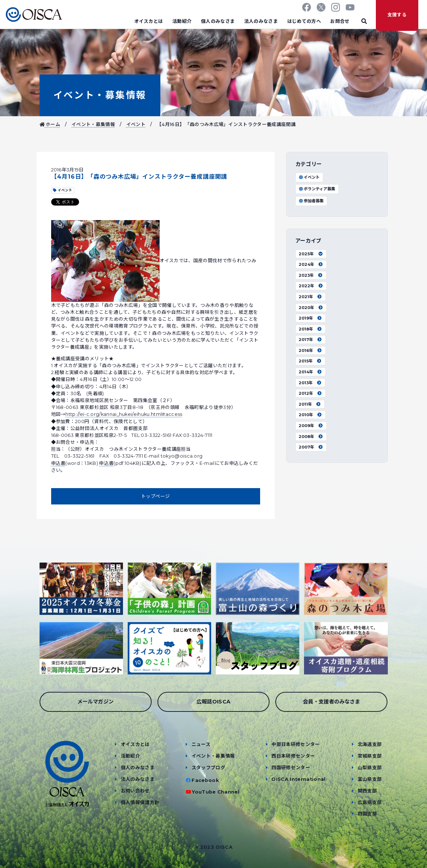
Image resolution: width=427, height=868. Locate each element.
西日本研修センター (293, 756)
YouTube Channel (216, 792)
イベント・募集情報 (100, 95)
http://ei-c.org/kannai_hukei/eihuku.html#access (124, 414)
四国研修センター (291, 768)
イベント (136, 124)
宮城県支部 (370, 756)
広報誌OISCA (214, 702)
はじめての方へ (304, 21)
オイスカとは (149, 21)
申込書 (58, 463)
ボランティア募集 (317, 189)
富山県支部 (370, 779)
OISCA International (298, 779)
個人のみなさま (218, 21)
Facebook (205, 780)
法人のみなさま (261, 21)
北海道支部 (370, 744)
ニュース (201, 744)
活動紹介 (182, 21)
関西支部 (367, 791)
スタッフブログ (208, 768)
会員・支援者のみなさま (332, 702)
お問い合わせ (135, 791)
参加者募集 (311, 201)
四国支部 (367, 814)
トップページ (156, 496)
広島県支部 (370, 802)
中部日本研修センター (295, 744)
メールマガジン (95, 702)
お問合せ (340, 21)
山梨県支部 (370, 768)
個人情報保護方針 (140, 802)
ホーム (50, 124)
